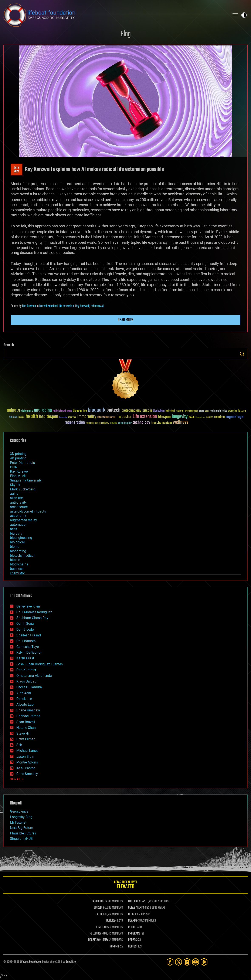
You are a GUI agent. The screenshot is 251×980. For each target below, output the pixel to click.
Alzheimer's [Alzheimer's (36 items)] (27, 411)
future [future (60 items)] (242, 411)
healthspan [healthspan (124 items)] (49, 417)
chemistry (17, 573)
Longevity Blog (21, 817)
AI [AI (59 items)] (19, 411)
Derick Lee (24, 699)
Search (242, 354)
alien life (16, 498)
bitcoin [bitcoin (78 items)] (147, 411)
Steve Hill (23, 733)
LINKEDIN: (99, 908)
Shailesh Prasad (29, 635)
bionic (15, 547)
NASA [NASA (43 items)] (192, 417)
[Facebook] (170, 962)
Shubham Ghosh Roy (32, 618)
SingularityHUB (21, 839)
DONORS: (111, 921)
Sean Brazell (26, 722)
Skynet (15, 485)
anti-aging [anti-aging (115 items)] (43, 410)
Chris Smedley (27, 774)
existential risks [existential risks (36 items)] (219, 411)
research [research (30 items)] (90, 423)
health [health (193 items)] (32, 417)
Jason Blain (25, 757)
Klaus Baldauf (27, 681)
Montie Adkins (27, 762)
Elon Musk (18, 476)
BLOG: (131, 914)
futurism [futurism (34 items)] (13, 418)
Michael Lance (27, 751)
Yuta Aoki (24, 693)
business (17, 569)
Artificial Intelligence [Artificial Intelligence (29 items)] (62, 411)
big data (16, 533)
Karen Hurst (25, 658)
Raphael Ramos (28, 716)
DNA (13, 467)
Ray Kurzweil (82, 306)
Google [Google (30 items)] (21, 417)
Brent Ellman (26, 739)
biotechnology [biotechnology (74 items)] (131, 411)
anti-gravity (18, 502)
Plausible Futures (23, 833)
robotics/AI (97, 306)
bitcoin (15, 560)
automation (19, 525)
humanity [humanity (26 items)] (63, 418)
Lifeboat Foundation (30, 962)
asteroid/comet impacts (28, 511)
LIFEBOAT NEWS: (137, 901)
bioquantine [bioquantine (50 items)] (80, 411)
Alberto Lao (25, 705)
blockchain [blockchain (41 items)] (159, 411)
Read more (126, 320)
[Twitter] (179, 962)
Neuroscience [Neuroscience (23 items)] (200, 418)
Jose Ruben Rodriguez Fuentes (40, 664)
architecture (19, 507)
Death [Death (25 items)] (207, 411)
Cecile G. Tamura (29, 687)
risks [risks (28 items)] (96, 423)
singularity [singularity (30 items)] (104, 423)
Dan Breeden (29, 306)
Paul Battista (26, 641)
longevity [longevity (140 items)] (180, 417)
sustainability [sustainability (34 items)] (125, 423)
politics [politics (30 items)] (210, 417)
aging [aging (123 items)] (12, 410)
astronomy (18, 516)
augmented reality (23, 520)
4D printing (18, 458)
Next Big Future (21, 828)
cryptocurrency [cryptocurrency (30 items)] (191, 411)
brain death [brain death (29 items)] (170, 411)
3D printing (18, 454)
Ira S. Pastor (26, 768)
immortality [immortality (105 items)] (87, 417)
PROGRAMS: (135, 934)
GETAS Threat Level (125, 885)
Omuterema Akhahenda (34, 676)
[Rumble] (204, 962)
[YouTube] (196, 962)
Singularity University (26, 480)
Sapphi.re (71, 962)
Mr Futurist (18, 822)
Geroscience (19, 811)
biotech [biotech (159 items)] (113, 410)
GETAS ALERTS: (136, 908)
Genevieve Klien (28, 606)
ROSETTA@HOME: (98, 940)
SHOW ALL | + (16, 779)
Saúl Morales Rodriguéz (34, 612)
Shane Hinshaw (28, 710)
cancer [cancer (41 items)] (180, 411)
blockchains (19, 564)
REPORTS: (133, 927)
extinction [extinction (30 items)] (232, 411)
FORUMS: (115, 947)
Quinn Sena (25, 624)
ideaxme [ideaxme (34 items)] (72, 418)
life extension (66, 306)
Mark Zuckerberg (23, 489)
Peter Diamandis (22, 463)
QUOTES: (133, 947)
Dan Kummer (26, 670)
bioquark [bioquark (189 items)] (97, 410)
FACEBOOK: (98, 901)
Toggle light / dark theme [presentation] (244, 15)
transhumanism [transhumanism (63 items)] (162, 423)
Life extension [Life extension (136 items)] (145, 417)
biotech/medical (48, 306)
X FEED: (101, 914)
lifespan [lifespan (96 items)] (164, 417)
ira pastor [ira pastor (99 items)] (124, 417)
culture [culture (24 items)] (201, 411)
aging (14, 494)
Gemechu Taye (28, 647)
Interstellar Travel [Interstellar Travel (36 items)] (106, 417)
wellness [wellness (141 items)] (181, 422)
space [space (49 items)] (114, 423)
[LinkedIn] (187, 962)
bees (13, 529)
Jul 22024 (17, 170)
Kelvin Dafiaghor (29, 652)
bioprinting (18, 551)
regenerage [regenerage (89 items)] (235, 417)
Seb (19, 745)
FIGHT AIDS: (103, 927)
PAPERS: (133, 940)
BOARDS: (133, 921)
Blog (126, 34)
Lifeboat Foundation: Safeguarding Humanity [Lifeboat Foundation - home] (115, 15)
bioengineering (21, 538)
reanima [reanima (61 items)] (219, 417)
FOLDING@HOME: (99, 934)
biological (17, 542)
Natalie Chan (26, 728)
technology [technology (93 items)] (141, 423)
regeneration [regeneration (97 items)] (75, 423)
